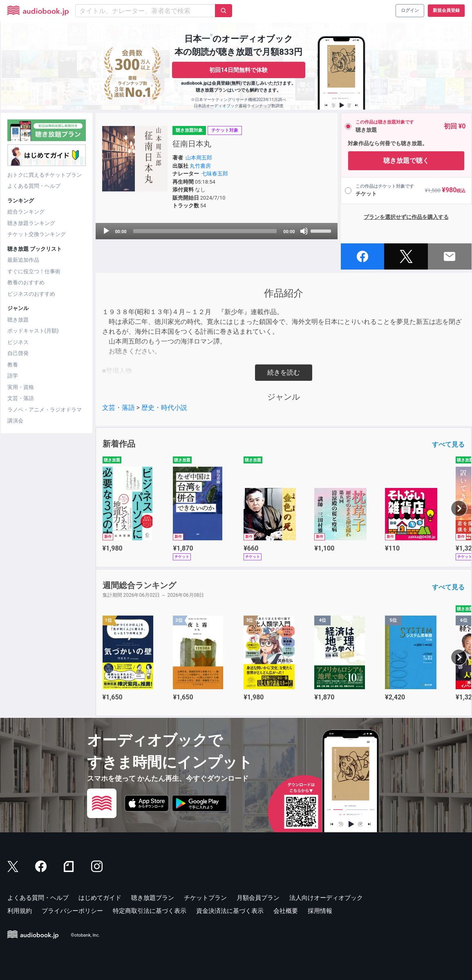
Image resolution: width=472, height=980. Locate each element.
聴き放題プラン (153, 898)
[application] (217, 231)
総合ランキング (26, 212)
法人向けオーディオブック (326, 898)
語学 (13, 376)
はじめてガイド (100, 898)
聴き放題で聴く (406, 161)
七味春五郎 (215, 174)
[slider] (205, 231)
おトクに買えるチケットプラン (45, 175)
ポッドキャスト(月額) (33, 331)
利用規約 (20, 911)
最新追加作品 (23, 260)
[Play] (106, 231)
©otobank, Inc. (85, 935)
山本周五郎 (199, 158)
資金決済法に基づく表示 (230, 911)
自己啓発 (18, 353)
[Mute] (304, 231)
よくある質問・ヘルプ (34, 186)
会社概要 (286, 911)
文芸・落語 (21, 398)
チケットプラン (205, 898)
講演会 (15, 421)
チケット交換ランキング (37, 234)
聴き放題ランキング (31, 223)
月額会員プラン (258, 898)
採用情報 (320, 911)
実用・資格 (21, 387)
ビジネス (18, 342)
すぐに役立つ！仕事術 (34, 271)
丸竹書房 (200, 166)
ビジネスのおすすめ (31, 294)
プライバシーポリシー (72, 911)
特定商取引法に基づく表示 (150, 911)
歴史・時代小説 (164, 408)
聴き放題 (18, 320)
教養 (13, 365)
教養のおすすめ (26, 282)
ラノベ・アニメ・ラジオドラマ (45, 410)
